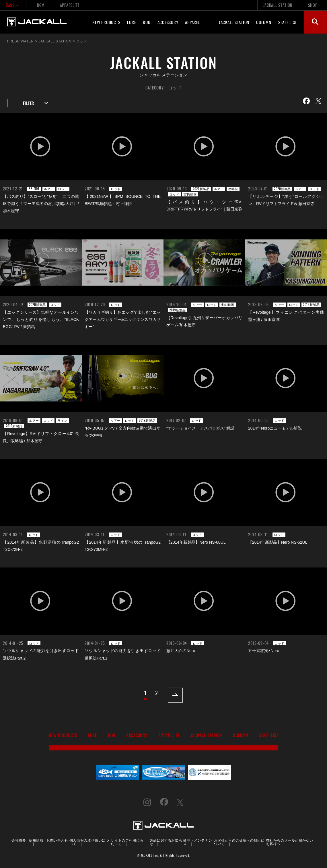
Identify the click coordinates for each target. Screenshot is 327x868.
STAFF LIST (288, 22)
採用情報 (36, 840)
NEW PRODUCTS (106, 22)
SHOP (313, 5)
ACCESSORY (168, 22)
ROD (147, 22)
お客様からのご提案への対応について (239, 842)
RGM (41, 5)
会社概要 (19, 840)
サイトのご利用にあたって (127, 842)
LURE (132, 22)
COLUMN (264, 22)
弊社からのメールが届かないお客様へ (290, 842)
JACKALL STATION (278, 5)
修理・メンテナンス (197, 842)
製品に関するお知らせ (166, 842)
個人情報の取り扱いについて (89, 842)
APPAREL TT (70, 5)
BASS (13, 5)
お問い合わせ (57, 840)
